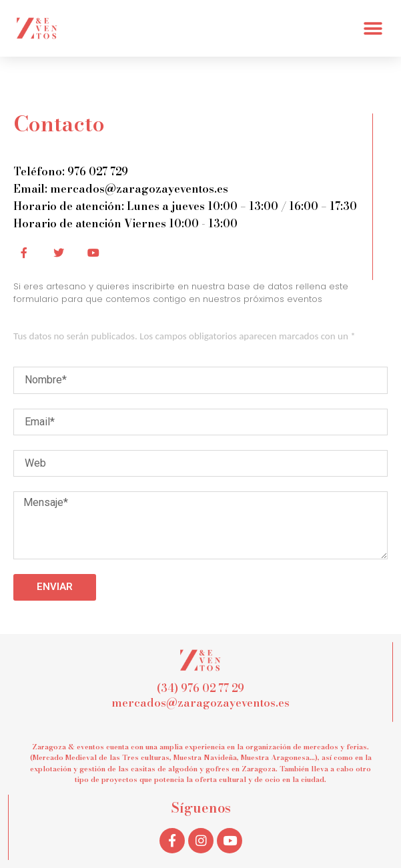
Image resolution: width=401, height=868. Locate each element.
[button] (373, 28)
